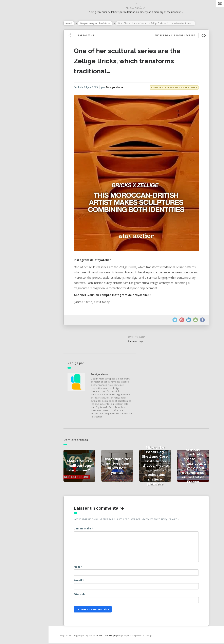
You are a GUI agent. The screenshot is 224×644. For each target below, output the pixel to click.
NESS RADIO (17, 113)
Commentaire (87, 529)
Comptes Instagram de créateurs (98, 24)
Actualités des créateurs (26, 69)
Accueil (72, 24)
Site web (82, 595)
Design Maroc (118, 88)
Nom (81, 568)
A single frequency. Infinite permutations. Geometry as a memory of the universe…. (139, 13)
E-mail (82, 581)
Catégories (16, 86)
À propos (15, 95)
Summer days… (139, 342)
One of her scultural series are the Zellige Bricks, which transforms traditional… (130, 62)
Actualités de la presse (25, 60)
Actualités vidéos (21, 78)
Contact (14, 104)
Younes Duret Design (112, 636)
